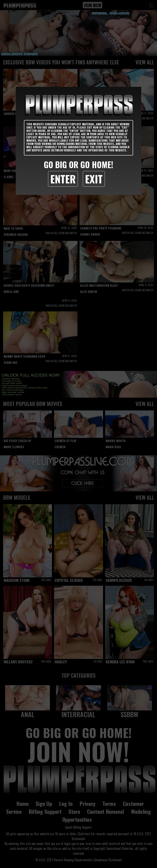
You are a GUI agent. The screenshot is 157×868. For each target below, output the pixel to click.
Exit (94, 179)
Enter (63, 179)
